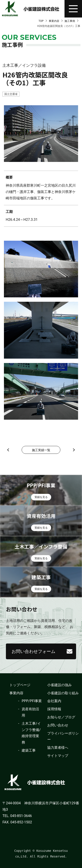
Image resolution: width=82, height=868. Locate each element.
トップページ (20, 685)
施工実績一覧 (41, 450)
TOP (41, 21)
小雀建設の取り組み (63, 693)
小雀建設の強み (59, 685)
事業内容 (54, 21)
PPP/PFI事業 (32, 701)
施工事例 (70, 21)
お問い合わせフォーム (33, 651)
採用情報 (54, 709)
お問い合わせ (58, 725)
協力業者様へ (58, 748)
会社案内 (54, 701)
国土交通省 (11, 94)
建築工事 (29, 750)
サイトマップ (58, 756)
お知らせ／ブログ (61, 717)
